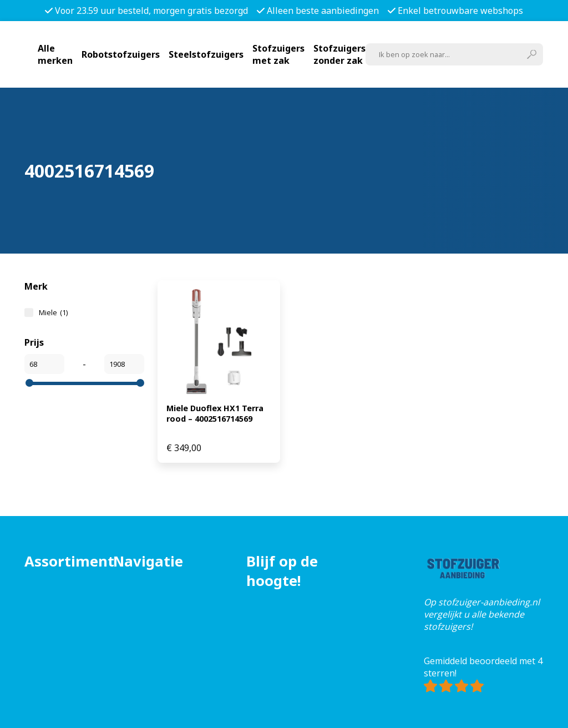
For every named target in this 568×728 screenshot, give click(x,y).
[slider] (29, 383)
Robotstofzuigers (121, 54)
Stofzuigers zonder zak (339, 54)
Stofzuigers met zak (278, 54)
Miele (53, 312)
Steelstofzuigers (206, 54)
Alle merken (55, 54)
